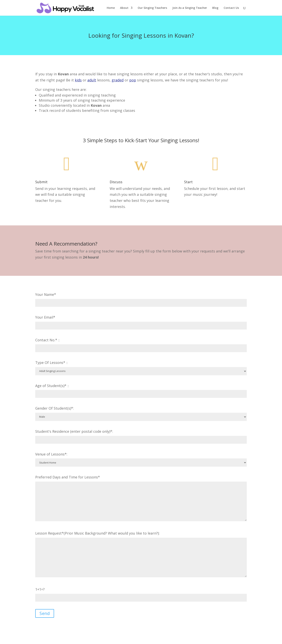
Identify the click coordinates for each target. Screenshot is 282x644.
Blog (215, 8)
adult (92, 80)
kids (78, 80)
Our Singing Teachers (152, 8)
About (124, 8)
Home (111, 8)
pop (133, 80)
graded (118, 80)
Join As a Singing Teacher (190, 8)
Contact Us (231, 8)
